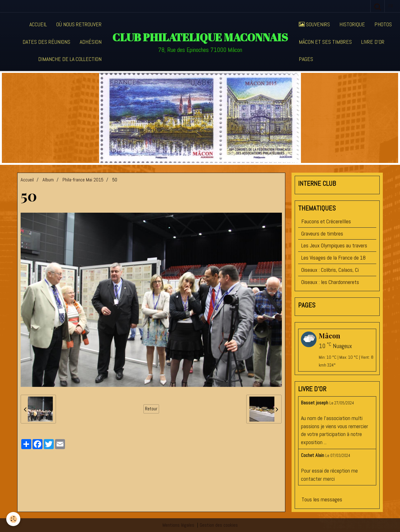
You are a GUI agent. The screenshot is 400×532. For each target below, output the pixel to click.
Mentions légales (178, 525)
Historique (352, 24)
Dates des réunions (46, 42)
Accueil (38, 24)
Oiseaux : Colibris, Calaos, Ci (330, 270)
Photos (383, 24)
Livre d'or (373, 42)
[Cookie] (13, 519)
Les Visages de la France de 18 (333, 258)
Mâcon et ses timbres (325, 42)
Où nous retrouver (79, 24)
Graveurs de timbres (322, 233)
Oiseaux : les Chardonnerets (330, 282)
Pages (306, 59)
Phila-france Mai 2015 (83, 180)
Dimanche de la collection (70, 59)
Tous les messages (322, 499)
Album (48, 180)
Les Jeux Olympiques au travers (334, 245)
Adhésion (91, 42)
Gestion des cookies (219, 525)
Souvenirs (314, 24)
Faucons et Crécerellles (326, 221)
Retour (151, 409)
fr (391, 6)
